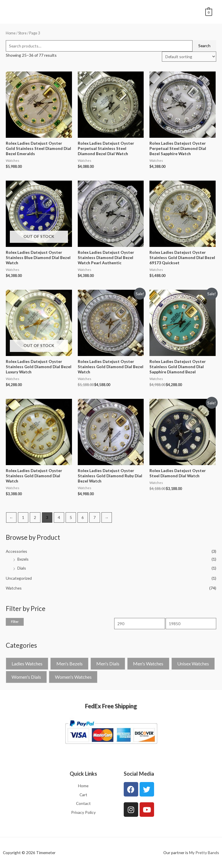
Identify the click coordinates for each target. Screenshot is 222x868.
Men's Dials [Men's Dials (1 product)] (108, 664)
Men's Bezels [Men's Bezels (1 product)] (70, 664)
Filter (15, 622)
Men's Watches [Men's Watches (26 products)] (148, 664)
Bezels (23, 559)
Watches (14, 588)
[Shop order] (189, 57)
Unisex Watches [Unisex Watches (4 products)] (193, 664)
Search (204, 46)
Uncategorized (19, 578)
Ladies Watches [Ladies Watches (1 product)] (27, 664)
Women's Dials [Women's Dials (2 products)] (26, 677)
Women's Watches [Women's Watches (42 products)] (73, 677)
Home (11, 33)
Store (22, 33)
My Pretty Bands (204, 853)
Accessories (16, 551)
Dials (22, 568)
